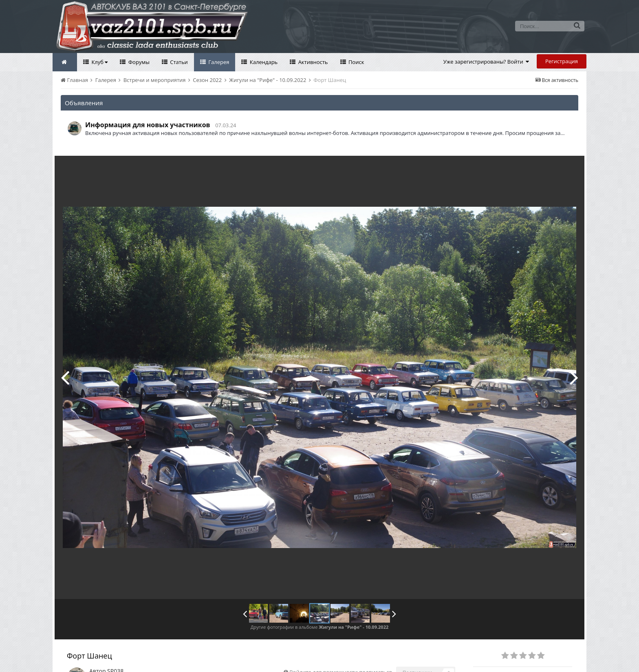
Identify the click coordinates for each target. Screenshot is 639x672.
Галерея (218, 62)
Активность (312, 62)
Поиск (356, 62)
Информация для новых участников (148, 125)
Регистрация (562, 61)
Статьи (178, 62)
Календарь (263, 62)
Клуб (99, 62)
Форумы (138, 62)
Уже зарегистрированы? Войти (486, 62)
